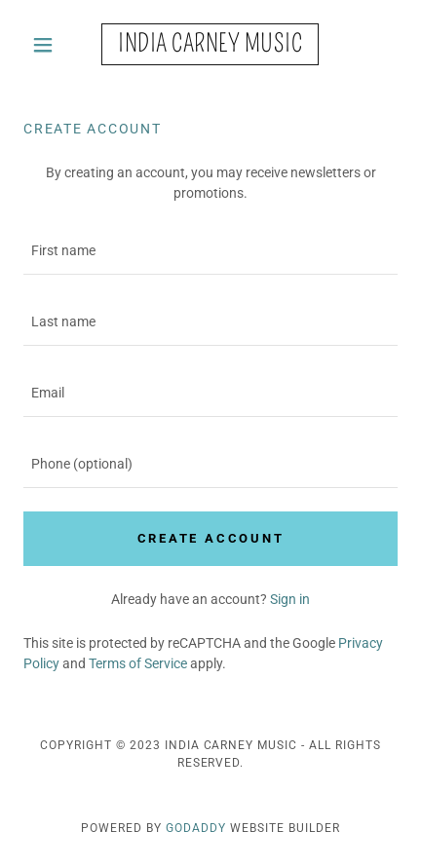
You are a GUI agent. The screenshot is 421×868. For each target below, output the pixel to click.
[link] (211, 44)
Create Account (211, 538)
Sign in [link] (290, 599)
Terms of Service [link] (138, 663)
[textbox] (210, 251)
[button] (52, 45)
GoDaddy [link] (196, 828)
